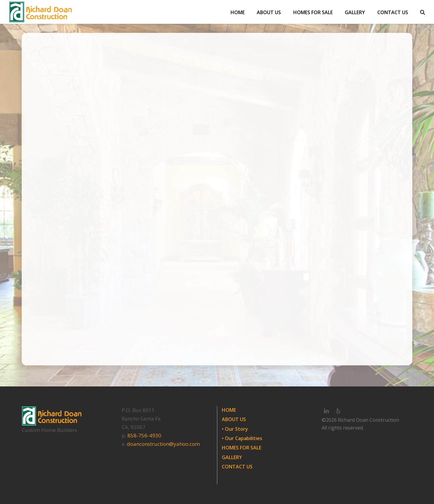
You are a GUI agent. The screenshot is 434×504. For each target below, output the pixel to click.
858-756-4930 (144, 435)
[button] (423, 12)
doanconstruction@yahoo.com (163, 444)
